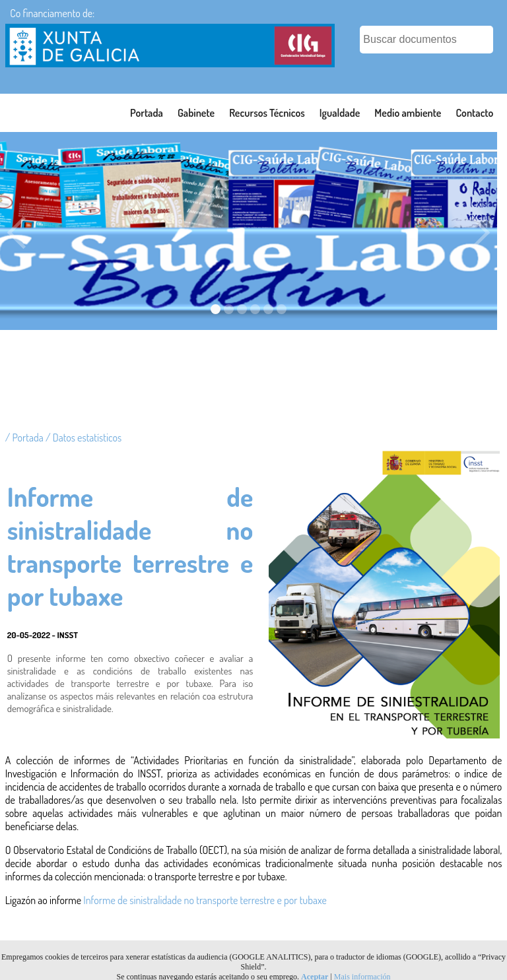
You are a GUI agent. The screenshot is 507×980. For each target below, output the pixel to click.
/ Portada (25, 438)
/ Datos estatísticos (84, 438)
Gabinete (196, 113)
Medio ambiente (408, 113)
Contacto (474, 113)
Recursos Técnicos (267, 113)
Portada (147, 113)
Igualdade (340, 113)
